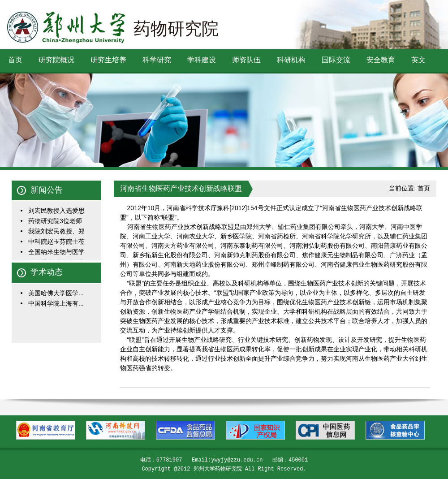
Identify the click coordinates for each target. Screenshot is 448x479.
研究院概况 (56, 60)
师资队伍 (246, 60)
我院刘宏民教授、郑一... (56, 232)
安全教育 (381, 60)
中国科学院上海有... (56, 303)
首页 (15, 60)
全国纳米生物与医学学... (56, 252)
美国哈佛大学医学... (56, 293)
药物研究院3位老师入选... (55, 222)
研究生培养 (108, 60)
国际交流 (336, 60)
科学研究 (157, 60)
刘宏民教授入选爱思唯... (56, 211)
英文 (418, 60)
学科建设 (202, 60)
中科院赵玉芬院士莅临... (56, 242)
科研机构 (291, 60)
